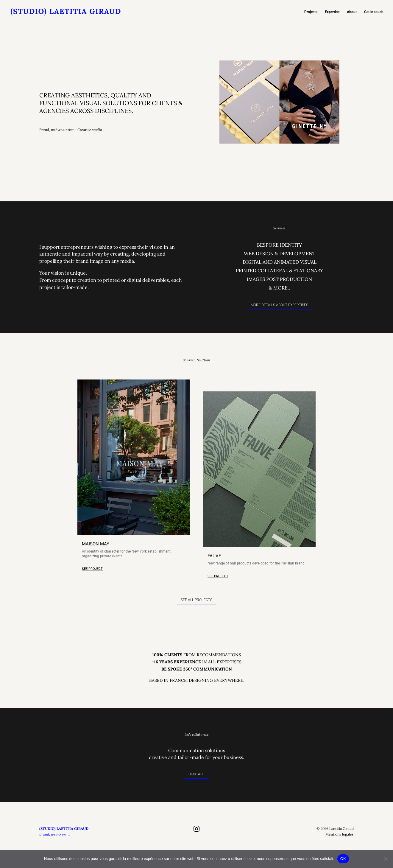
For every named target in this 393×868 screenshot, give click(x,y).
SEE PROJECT (92, 576)
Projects (311, 12)
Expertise (332, 12)
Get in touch (374, 12)
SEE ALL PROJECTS (196, 607)
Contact (197, 781)
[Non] (386, 859)
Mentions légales (340, 842)
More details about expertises (279, 312)
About (352, 12)
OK (343, 859)
